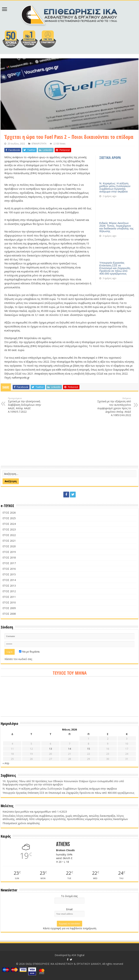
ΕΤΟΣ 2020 (9, 546)
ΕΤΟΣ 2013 (9, 586)
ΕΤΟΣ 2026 (9, 513)
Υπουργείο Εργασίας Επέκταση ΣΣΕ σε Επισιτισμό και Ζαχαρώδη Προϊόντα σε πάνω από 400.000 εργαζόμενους (115, 268)
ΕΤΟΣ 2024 (9, 524)
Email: (69, 909)
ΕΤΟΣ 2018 (9, 558)
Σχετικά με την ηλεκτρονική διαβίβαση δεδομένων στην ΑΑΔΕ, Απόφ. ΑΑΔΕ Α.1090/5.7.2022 (27, 405)
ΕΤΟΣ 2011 (9, 597)
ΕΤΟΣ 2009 (9, 608)
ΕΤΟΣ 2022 (9, 535)
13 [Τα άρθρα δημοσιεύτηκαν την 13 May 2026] (50, 749)
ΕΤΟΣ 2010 (9, 602)
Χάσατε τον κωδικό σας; (18, 659)
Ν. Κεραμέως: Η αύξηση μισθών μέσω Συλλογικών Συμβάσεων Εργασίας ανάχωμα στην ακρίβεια (115, 187)
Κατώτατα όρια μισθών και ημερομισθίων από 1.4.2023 (35, 812)
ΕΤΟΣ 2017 (9, 563)
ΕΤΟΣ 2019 (9, 552)
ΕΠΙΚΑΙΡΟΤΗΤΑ (39, 144)
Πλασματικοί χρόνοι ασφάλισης (21, 823)
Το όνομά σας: (69, 896)
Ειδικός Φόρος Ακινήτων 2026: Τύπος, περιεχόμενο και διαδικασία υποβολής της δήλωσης (116, 227)
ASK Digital (78, 955)
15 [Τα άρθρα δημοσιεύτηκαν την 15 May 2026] (89, 749)
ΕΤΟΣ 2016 (9, 569)
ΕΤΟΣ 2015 (9, 574)
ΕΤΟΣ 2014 (9, 580)
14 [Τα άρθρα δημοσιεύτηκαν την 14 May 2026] (69, 749)
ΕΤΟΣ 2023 (9, 529)
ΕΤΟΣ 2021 (9, 541)
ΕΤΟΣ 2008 (9, 614)
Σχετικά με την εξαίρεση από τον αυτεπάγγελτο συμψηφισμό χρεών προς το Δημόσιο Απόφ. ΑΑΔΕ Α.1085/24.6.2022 (112, 407)
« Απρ (6, 763)
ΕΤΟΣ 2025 (9, 518)
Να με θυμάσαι (29, 652)
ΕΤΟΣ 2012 (9, 591)
